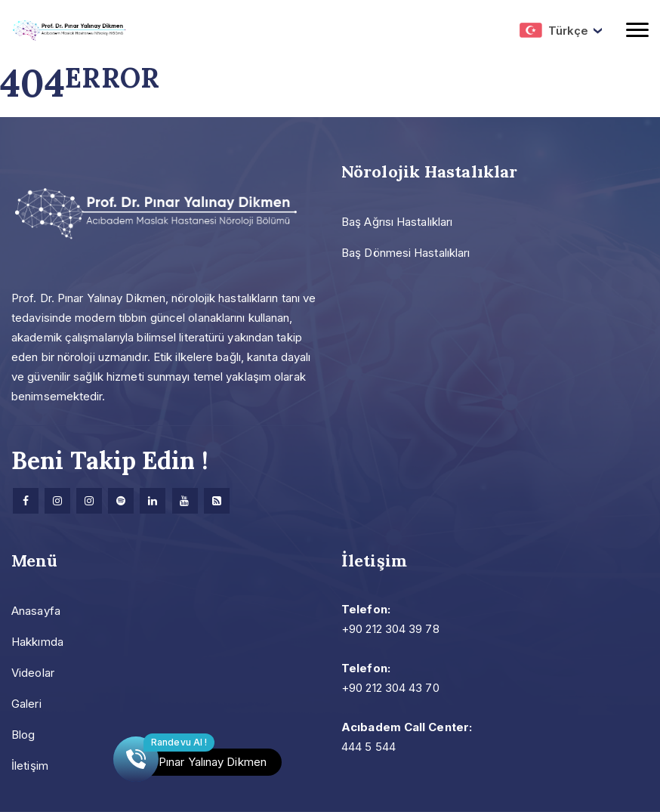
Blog (23, 735)
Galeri (26, 704)
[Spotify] (121, 501)
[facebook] (26, 501)
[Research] (217, 501)
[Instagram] (57, 501)
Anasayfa (36, 611)
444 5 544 (369, 747)
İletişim (30, 766)
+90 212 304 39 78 (390, 629)
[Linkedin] (153, 501)
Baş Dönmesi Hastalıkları (406, 253)
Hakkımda (37, 642)
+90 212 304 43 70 (390, 688)
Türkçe (554, 30)
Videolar (33, 673)
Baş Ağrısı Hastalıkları (397, 222)
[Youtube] (185, 501)
